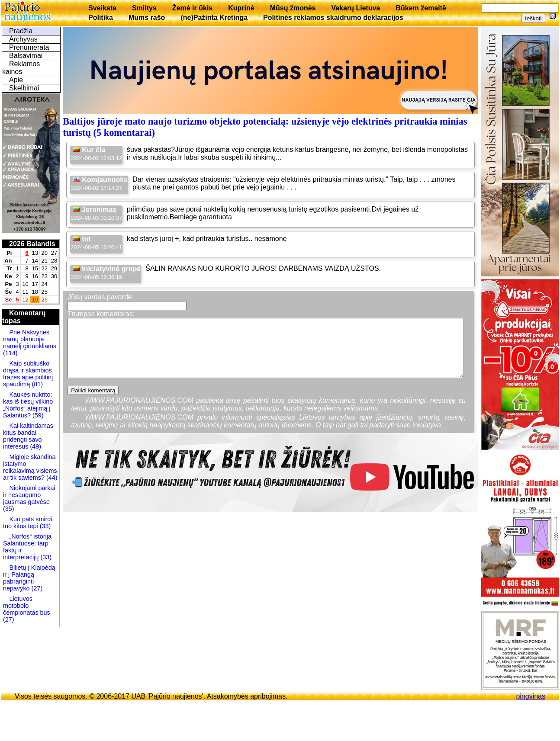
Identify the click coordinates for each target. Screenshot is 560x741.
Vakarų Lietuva (356, 8)
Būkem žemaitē (421, 8)
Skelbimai (24, 88)
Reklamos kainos (21, 68)
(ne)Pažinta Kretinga (214, 18)
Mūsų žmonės (293, 8)
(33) (45, 526)
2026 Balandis (32, 244)
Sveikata (102, 8)
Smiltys (144, 8)
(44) (51, 478)
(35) (9, 509)
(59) (37, 415)
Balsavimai (26, 56)
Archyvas (23, 39)
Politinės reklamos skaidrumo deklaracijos (333, 18)
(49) (35, 446)
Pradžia (21, 31)
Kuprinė (241, 8)
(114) (10, 353)
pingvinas (531, 696)
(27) (36, 588)
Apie (16, 80)
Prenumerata (29, 47)
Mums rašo (147, 18)
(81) (36, 384)
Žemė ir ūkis (192, 8)
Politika (101, 18)
